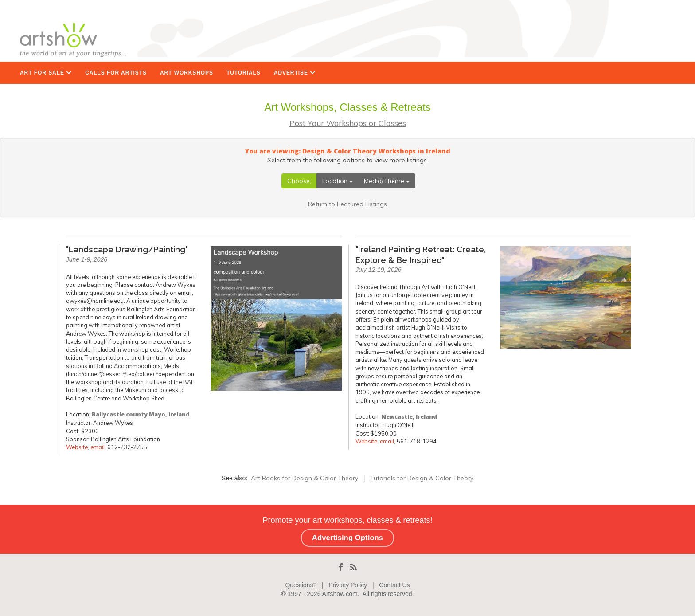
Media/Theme (387, 181)
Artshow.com (340, 594)
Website (77, 447)
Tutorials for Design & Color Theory (422, 478)
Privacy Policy (348, 585)
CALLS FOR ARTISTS (116, 73)
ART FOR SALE (46, 73)
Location (338, 181)
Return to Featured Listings (347, 204)
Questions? (301, 585)
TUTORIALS (244, 73)
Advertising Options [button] (347, 538)
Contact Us (394, 585)
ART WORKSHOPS (187, 73)
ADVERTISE (295, 73)
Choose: (299, 181)
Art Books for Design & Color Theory (305, 478)
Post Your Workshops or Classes (348, 123)
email (98, 447)
